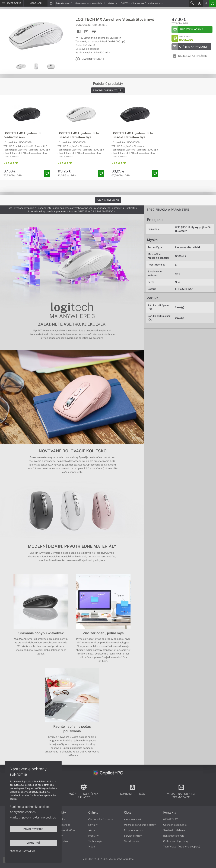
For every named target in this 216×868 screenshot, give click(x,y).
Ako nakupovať (133, 819)
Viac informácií (108, 200)
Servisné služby (133, 836)
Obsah (129, 813)
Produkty (93, 836)
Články (93, 813)
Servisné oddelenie (174, 830)
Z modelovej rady (108, 90)
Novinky (93, 825)
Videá (92, 847)
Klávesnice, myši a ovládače (90, 3)
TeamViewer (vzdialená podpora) (182, 847)
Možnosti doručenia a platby (140, 825)
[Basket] (212, 3)
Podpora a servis (133, 830)
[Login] (199, 3)
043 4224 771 (171, 819)
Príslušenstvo (64, 3)
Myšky (112, 3)
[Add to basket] (192, 30)
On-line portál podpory (176, 841)
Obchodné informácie (101, 819)
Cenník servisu (132, 841)
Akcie (92, 830)
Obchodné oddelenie (175, 825)
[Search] (192, 3)
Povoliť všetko (33, 829)
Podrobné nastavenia (22, 851)
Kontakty (170, 813)
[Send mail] (86, 32)
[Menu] (12, 3)
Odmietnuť (33, 843)
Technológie (95, 841)
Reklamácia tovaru (174, 836)
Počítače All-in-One (64, 830)
